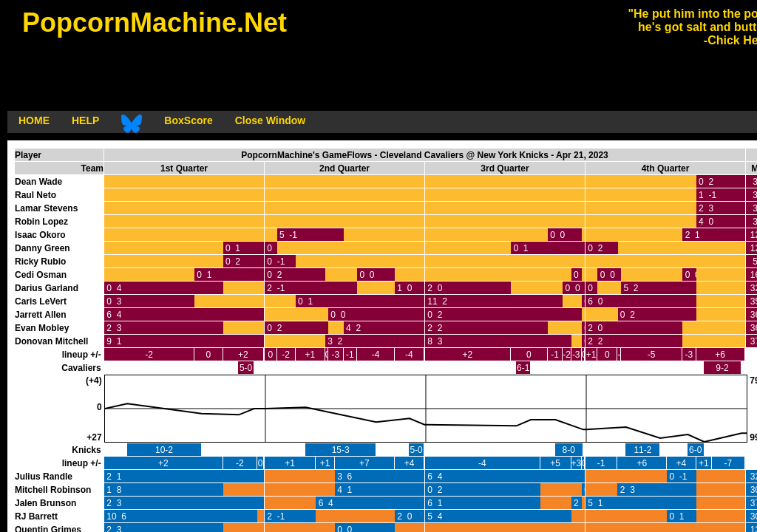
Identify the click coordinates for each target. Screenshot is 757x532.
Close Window (271, 120)
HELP (85, 120)
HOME (34, 120)
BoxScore (188, 120)
